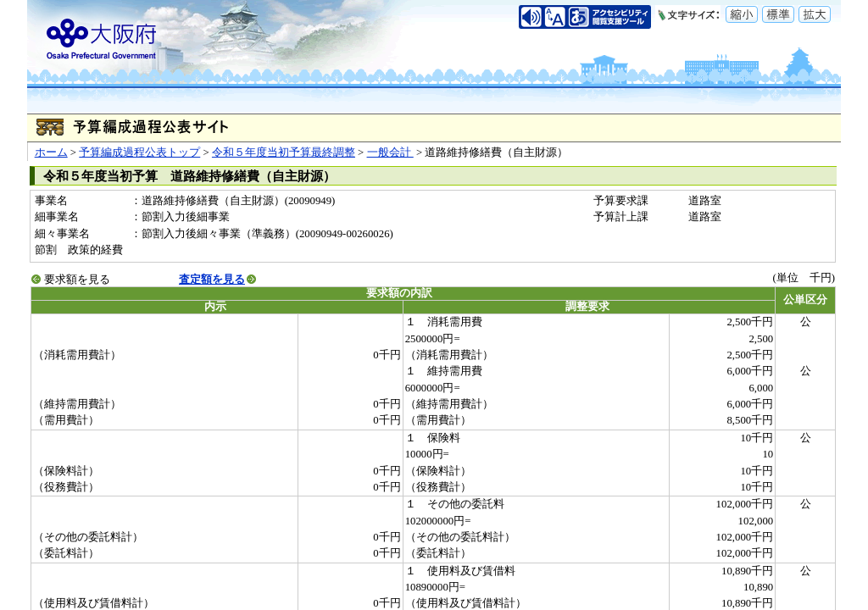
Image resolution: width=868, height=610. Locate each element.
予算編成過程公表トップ (139, 152)
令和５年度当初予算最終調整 (284, 152)
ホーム (51, 152)
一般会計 (390, 152)
